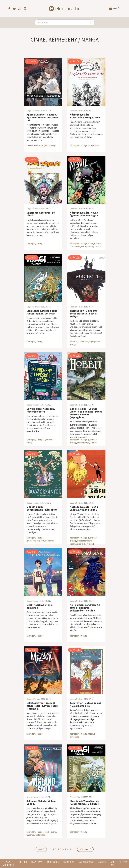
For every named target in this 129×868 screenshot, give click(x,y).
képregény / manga (47, 146)
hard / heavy (93, 146)
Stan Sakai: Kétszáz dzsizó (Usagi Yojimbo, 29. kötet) (42, 312)
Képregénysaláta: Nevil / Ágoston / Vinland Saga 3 (84, 214)
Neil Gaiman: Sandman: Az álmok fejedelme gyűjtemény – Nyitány (85, 608)
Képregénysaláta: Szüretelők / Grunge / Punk (85, 116)
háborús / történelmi (79, 342)
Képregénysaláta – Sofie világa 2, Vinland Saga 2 (84, 508)
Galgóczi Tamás (33, 111)
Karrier (102, 862)
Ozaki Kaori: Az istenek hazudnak (40, 606)
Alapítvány (37, 862)
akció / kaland (88, 544)
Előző (41, 849)
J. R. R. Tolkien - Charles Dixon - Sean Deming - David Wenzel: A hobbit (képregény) (86, 413)
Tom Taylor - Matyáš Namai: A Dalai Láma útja (86, 704)
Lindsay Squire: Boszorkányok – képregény (42, 508)
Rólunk (23, 862)
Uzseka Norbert (76, 111)
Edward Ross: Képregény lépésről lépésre (41, 410)
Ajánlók (32, 62)
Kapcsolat (69, 862)
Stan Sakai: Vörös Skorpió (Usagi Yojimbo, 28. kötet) (85, 802)
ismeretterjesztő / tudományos (40, 541)
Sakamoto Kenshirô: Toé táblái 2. (41, 214)
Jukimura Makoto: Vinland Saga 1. (41, 802)
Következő (85, 849)
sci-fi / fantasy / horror (91, 247)
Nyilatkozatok (86, 862)
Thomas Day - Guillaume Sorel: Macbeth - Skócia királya (84, 314)
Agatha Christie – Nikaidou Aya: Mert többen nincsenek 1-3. (43, 117)
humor (91, 244)
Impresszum (53, 862)
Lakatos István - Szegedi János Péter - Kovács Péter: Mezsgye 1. (42, 706)
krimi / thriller (32, 146)
